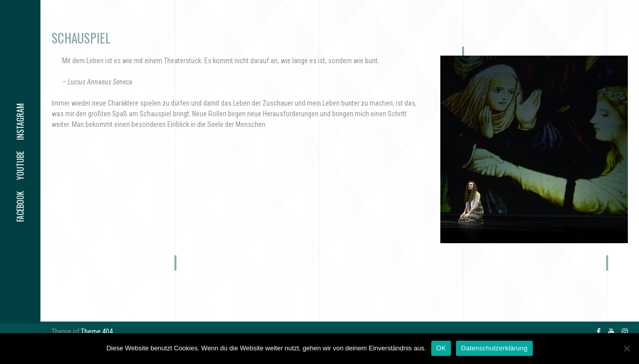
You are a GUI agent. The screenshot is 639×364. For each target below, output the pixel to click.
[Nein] (626, 348)
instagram (20, 122)
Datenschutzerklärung (494, 348)
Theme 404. (98, 332)
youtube (20, 166)
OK (441, 348)
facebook (20, 207)
